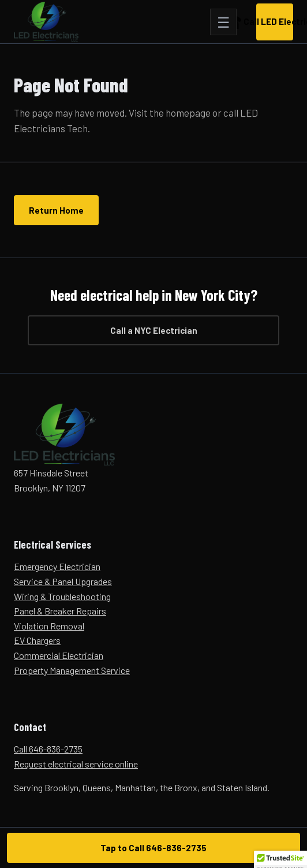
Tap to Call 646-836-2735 (153, 848)
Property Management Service (72, 670)
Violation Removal (49, 626)
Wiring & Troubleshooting (62, 596)
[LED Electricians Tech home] (46, 22)
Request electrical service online (76, 764)
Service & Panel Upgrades (63, 581)
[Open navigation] (223, 22)
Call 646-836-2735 (48, 749)
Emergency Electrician (57, 566)
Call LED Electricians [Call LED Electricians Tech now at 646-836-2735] (275, 21)
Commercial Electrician (59, 655)
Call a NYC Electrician (154, 330)
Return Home (56, 210)
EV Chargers (37, 640)
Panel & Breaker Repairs (60, 611)
